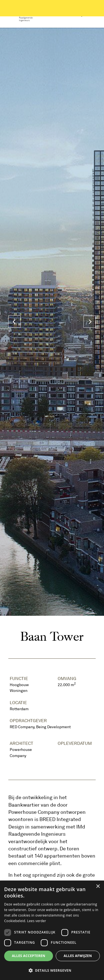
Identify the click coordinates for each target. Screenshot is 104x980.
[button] (52, 970)
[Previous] (14, 322)
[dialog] (52, 930)
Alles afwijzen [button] (78, 956)
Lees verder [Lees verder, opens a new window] (37, 921)
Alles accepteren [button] (29, 956)
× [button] (98, 887)
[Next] (90, 322)
